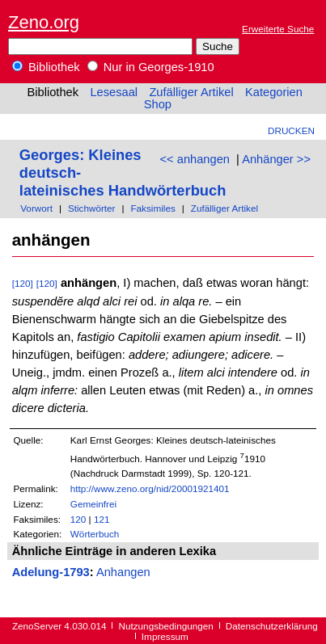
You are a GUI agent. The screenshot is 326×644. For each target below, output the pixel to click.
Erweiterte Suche (278, 29)
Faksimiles (152, 208)
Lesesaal (114, 92)
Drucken (291, 130)
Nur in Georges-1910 (151, 67)
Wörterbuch (95, 534)
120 (78, 519)
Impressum (165, 636)
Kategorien (274, 92)
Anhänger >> (276, 159)
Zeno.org (44, 22)
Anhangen (123, 572)
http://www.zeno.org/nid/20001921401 (150, 488)
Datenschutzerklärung (272, 626)
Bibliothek (46, 67)
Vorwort (36, 208)
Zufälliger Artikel (191, 92)
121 (102, 519)
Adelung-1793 (51, 572)
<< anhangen (195, 159)
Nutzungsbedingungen (166, 626)
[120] (23, 283)
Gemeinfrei (93, 504)
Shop (158, 104)
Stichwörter (92, 208)
